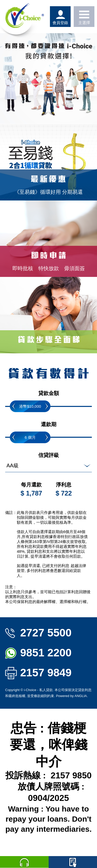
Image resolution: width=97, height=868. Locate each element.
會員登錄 (60, 16)
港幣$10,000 (30, 406)
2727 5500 (38, 633)
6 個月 (30, 437)
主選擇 (84, 16)
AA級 (13, 465)
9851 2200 (38, 653)
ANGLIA (81, 696)
